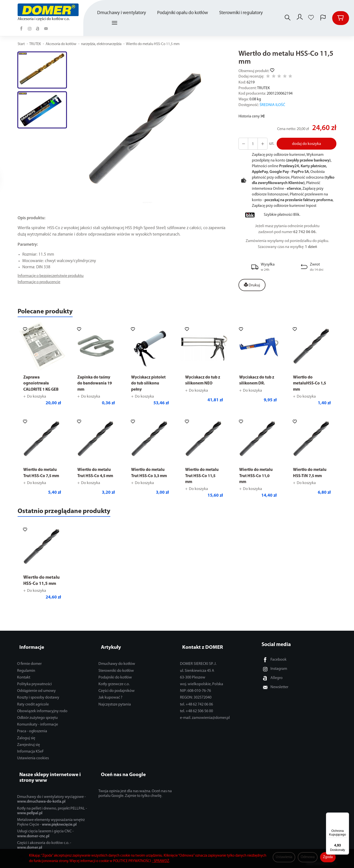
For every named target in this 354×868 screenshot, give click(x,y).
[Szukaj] (286, 18)
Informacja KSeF (30, 756)
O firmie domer (29, 669)
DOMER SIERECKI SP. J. (198, 669)
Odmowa (308, 857)
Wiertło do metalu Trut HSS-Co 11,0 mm (257, 484)
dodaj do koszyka (305, 144)
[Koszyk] (341, 18)
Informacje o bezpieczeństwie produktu (53, 276)
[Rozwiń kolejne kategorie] (115, 23)
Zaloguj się (26, 743)
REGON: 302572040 (196, 703)
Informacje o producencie (40, 283)
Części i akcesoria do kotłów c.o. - (44, 844)
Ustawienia (284, 857)
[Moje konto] (299, 18)
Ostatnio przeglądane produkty (75, 521)
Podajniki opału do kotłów (183, 13)
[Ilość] (252, 144)
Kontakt (24, 682)
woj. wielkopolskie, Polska (202, 689)
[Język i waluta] (323, 18)
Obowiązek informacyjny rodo (42, 716)
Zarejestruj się (29, 750)
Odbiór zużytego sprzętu (37, 723)
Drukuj (252, 285)
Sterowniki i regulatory (242, 13)
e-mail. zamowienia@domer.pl (205, 723)
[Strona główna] (49, 10)
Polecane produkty (52, 313)
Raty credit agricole (33, 709)
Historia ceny (251, 116)
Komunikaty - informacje (38, 730)
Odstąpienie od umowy (36, 696)
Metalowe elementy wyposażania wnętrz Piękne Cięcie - (51, 822)
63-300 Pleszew (193, 682)
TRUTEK (264, 88)
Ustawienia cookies (33, 763)
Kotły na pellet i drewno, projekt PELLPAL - (52, 810)
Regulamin (26, 676)
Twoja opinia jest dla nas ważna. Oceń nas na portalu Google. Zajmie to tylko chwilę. (135, 793)
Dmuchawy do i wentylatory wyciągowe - (51, 799)
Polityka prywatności (34, 689)
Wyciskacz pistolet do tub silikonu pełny (150, 386)
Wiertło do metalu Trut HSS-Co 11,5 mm (203, 484)
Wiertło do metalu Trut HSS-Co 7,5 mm (42, 484)
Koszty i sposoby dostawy (38, 703)
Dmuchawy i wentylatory (122, 13)
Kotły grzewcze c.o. (114, 689)
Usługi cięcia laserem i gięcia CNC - (45, 833)
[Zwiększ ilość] (243, 144)
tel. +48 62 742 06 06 (196, 709)
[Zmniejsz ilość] (261, 144)
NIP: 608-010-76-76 (195, 696)
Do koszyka (37, 405)
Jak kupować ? (110, 703)
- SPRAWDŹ (160, 861)
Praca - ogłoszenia (32, 736)
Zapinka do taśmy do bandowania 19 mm (95, 386)
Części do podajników (117, 696)
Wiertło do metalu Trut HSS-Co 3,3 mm (149, 484)
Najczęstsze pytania (115, 709)
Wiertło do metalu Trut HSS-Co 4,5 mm (96, 484)
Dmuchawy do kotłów (117, 669)
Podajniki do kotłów (115, 682)
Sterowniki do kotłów (116, 676)
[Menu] (346, 815)
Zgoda (328, 857)
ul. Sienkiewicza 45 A (197, 676)
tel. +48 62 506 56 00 (196, 716)
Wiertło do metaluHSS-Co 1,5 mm (311, 386)
